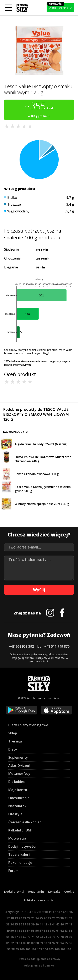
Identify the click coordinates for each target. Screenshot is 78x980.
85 (25, 943)
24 (37, 918)
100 (22, 949)
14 (63, 912)
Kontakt (54, 892)
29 (58, 918)
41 (41, 924)
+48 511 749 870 (57, 646)
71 (33, 937)
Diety (13, 749)
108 (69, 949)
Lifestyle (15, 814)
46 (62, 924)
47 (66, 924)
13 (58, 912)
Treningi (15, 741)
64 (70, 931)
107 (63, 949)
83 (16, 943)
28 (54, 918)
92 (54, 943)
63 (66, 931)
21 (25, 918)
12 (54, 912)
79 (66, 937)
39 (33, 924)
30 (62, 918)
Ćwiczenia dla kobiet (25, 822)
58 (45, 931)
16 (71, 912)
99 (17, 949)
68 (20, 937)
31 (66, 918)
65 (8, 937)
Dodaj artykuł (14, 892)
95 (66, 943)
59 (50, 931)
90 (45, 943)
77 (58, 937)
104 (45, 949)
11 (50, 912)
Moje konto (18, 790)
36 (20, 924)
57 (41, 931)
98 (13, 949)
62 (62, 931)
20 (20, 918)
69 (25, 937)
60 (54, 931)
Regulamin (36, 892)
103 (40, 949)
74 (45, 937)
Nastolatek (17, 806)
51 (16, 931)
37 (25, 924)
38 (29, 924)
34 (12, 924)
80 (70, 937)
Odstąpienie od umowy (39, 966)
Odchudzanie (19, 798)
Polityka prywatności (39, 900)
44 (54, 924)
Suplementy (18, 757)
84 (20, 943)
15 (67, 912)
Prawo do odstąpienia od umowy (39, 959)
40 (37, 924)
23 (33, 918)
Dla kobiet (17, 782)
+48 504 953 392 (21, 646)
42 (45, 924)
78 (62, 937)
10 (46, 912)
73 (41, 937)
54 (29, 931)
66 (12, 937)
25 (41, 918)
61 (58, 931)
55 (33, 931)
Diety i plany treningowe (28, 725)
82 (12, 943)
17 (8, 918)
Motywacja (17, 838)
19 (16, 918)
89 (41, 943)
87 (33, 943)
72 (37, 937)
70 (29, 937)
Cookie (69, 892)
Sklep (13, 733)
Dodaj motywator (23, 846)
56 (37, 931)
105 (51, 949)
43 (50, 924)
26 (45, 918)
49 (8, 931)
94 (62, 943)
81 (8, 943)
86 (29, 943)
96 (70, 943)
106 (57, 949)
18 (12, 918)
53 (25, 931)
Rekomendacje (20, 863)
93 (58, 943)
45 (58, 924)
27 (50, 918)
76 (54, 937)
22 (29, 918)
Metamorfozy (19, 774)
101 (28, 949)
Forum (13, 871)
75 (50, 937)
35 (16, 924)
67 (16, 937)
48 (70, 924)
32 (70, 918)
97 (9, 949)
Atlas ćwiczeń (19, 765)
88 (37, 943)
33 (8, 924)
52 (20, 931)
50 (12, 931)
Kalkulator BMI (20, 830)
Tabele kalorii (19, 854)
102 (34, 949)
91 (50, 943)
